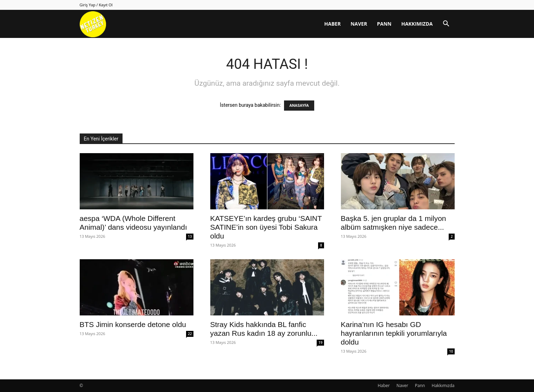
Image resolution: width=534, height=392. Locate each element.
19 (320, 342)
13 (190, 236)
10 (451, 351)
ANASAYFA (299, 106)
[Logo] (93, 24)
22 (190, 334)
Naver (359, 24)
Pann (384, 24)
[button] (446, 24)
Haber (333, 24)
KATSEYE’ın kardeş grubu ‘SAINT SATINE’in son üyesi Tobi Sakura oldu (266, 227)
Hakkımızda (417, 24)
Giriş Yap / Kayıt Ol (96, 5)
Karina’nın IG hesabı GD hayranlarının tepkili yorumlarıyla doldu (394, 333)
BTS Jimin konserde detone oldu (133, 324)
